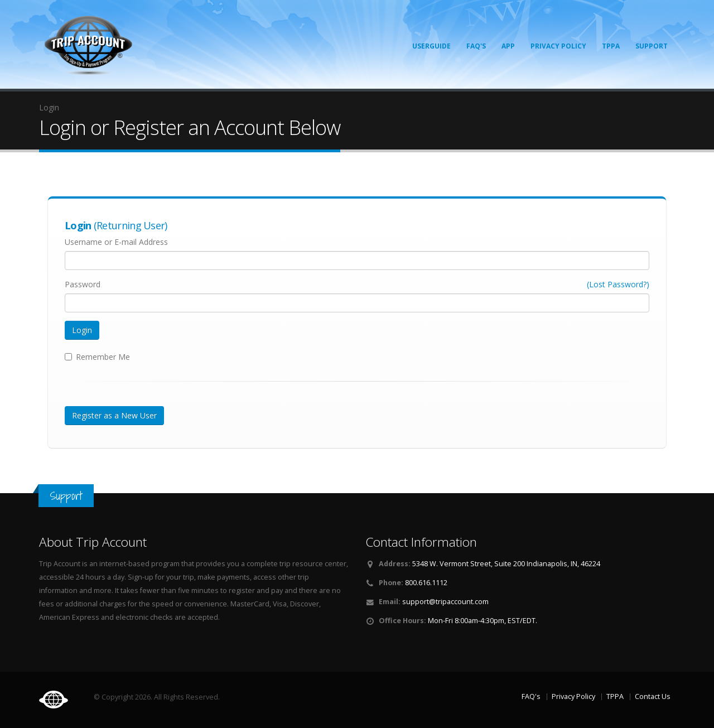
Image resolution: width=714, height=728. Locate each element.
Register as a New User (114, 415)
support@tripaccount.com (445, 602)
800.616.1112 (426, 583)
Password (83, 284)
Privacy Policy (558, 46)
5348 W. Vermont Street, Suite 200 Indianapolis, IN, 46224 (506, 564)
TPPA (611, 46)
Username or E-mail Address (116, 242)
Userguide (431, 46)
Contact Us (653, 696)
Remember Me (103, 357)
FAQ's (476, 46)
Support (652, 46)
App (508, 46)
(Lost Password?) (618, 284)
